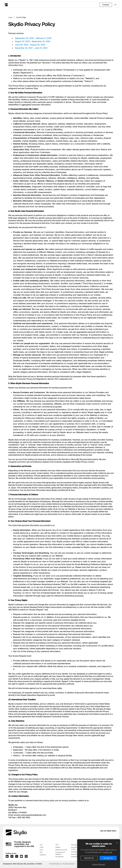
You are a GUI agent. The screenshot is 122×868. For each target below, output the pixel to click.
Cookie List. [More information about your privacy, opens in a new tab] (108, 860)
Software (43, 855)
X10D (42, 847)
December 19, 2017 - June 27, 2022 (31, 48)
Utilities (58, 847)
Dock (41, 850)
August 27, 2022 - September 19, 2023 (33, 41)
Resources (75, 845)
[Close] (117, 851)
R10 (41, 852)
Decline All (89, 866)
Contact (106, 5)
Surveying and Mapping (60, 853)
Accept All (108, 866)
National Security (61, 850)
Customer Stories (93, 845)
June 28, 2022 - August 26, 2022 (30, 45)
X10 (41, 845)
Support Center (108, 845)
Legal (10, 17)
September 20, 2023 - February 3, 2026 (33, 38)
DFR (57, 845)
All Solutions (60, 857)
